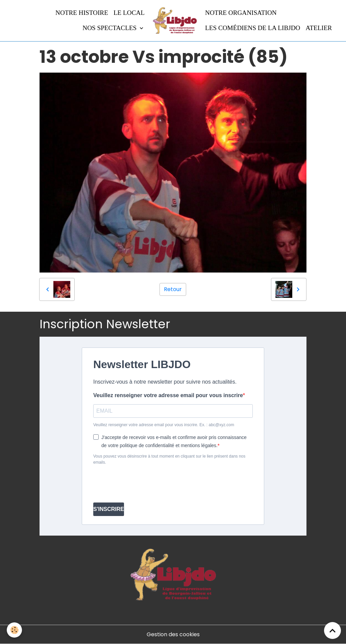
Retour (173, 289)
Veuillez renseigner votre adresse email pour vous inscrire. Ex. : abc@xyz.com (164, 425)
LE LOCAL (129, 13)
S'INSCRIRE (109, 509)
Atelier (319, 28)
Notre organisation (241, 13)
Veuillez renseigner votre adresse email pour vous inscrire (168, 395)
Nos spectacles (110, 28)
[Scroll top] (332, 630)
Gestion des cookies (173, 634)
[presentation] (145, 484)
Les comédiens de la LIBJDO (253, 28)
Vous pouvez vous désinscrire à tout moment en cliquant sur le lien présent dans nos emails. (169, 459)
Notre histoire (82, 13)
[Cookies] (14, 630)
